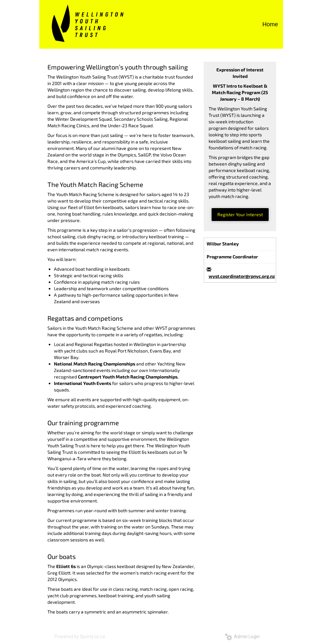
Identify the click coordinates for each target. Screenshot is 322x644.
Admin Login (242, 637)
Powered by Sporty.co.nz (80, 637)
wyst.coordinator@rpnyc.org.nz (242, 276)
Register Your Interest (240, 214)
